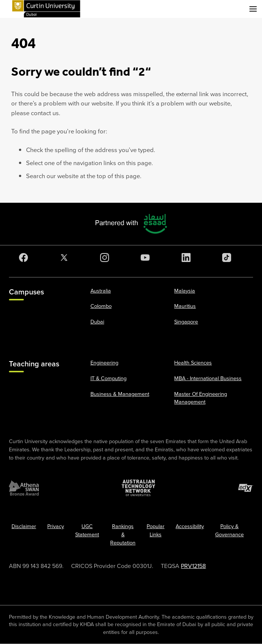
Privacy (56, 526)
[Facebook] (25, 258)
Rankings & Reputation (123, 534)
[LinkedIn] (188, 258)
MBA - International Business (208, 378)
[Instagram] (106, 258)
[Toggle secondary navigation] (253, 9)
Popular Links (156, 530)
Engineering (104, 363)
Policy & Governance (229, 530)
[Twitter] (65, 258)
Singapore (186, 322)
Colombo (101, 306)
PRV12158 (193, 566)
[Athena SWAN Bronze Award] (24, 488)
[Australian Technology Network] (138, 488)
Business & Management (120, 394)
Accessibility (190, 526)
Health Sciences (193, 363)
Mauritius (185, 306)
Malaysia (185, 291)
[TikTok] (228, 258)
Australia (101, 291)
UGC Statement (87, 530)
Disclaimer (24, 526)
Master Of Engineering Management (201, 398)
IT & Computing (108, 378)
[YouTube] (147, 258)
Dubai (97, 322)
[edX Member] (246, 488)
